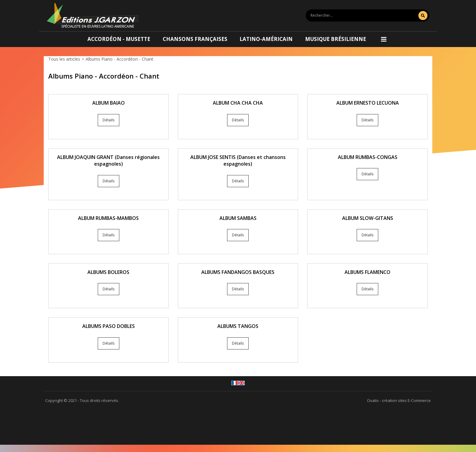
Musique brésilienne (336, 39)
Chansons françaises (195, 39)
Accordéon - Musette (119, 39)
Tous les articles (64, 59)
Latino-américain (266, 39)
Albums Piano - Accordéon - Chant (119, 59)
